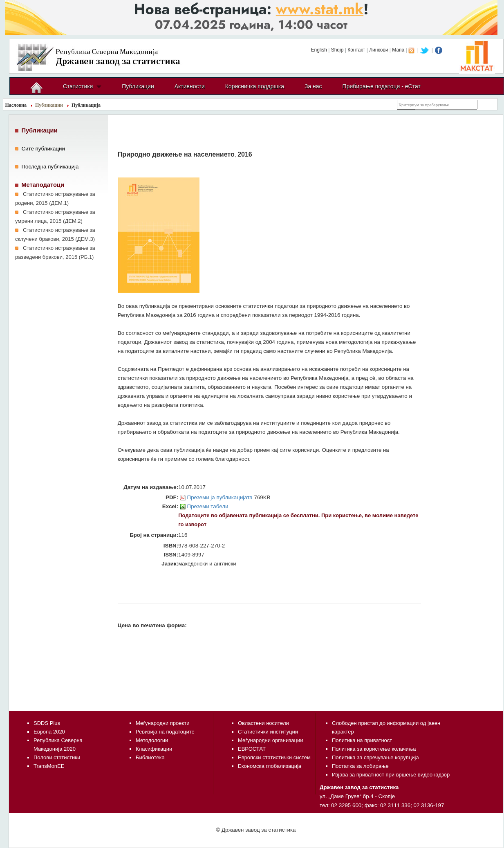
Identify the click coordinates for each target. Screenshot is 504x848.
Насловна (16, 105)
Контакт (356, 50)
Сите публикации (43, 149)
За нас (313, 86)
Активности (190, 86)
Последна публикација (50, 167)
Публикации (138, 86)
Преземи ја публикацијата (220, 497)
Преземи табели (208, 506)
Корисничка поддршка (255, 86)
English (319, 50)
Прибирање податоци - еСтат (382, 86)
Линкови (379, 50)
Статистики (78, 86)
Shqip (337, 50)
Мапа (398, 50)
